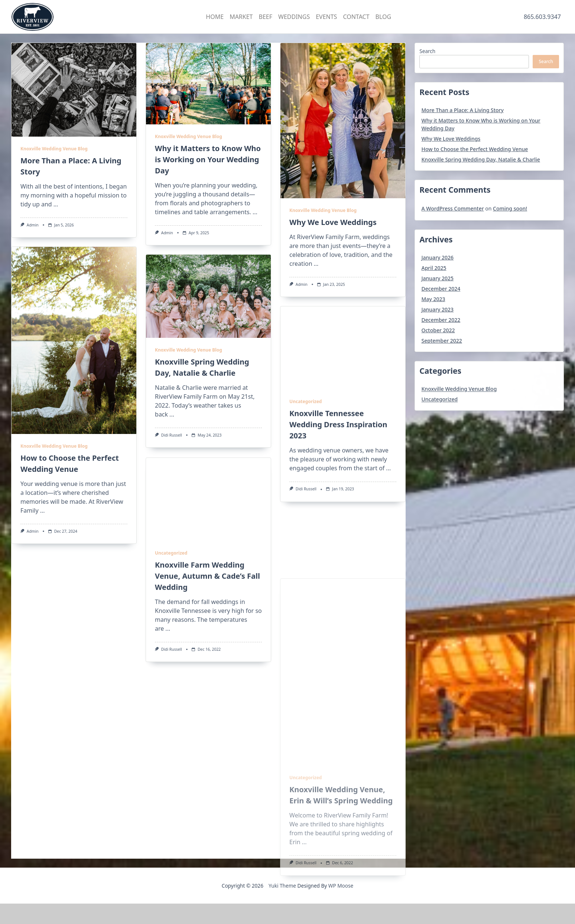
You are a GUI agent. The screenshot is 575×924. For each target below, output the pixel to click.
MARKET (241, 17)
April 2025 (434, 268)
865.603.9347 (542, 17)
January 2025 (438, 278)
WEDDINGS (294, 17)
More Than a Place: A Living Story (463, 110)
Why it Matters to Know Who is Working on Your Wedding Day (208, 159)
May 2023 (433, 299)
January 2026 (438, 257)
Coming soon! (510, 208)
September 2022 (442, 341)
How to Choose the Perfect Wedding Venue (475, 149)
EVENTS (326, 17)
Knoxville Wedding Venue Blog (54, 149)
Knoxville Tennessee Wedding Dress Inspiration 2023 (338, 496)
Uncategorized (306, 473)
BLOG (384, 17)
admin (33, 225)
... (56, 204)
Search (427, 51)
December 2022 (441, 320)
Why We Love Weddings (333, 222)
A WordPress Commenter (453, 208)
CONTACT (356, 17)
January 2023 (438, 309)
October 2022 (438, 330)
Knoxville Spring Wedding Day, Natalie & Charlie (481, 159)
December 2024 (441, 289)
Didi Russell (172, 435)
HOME (215, 17)
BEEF (266, 17)
